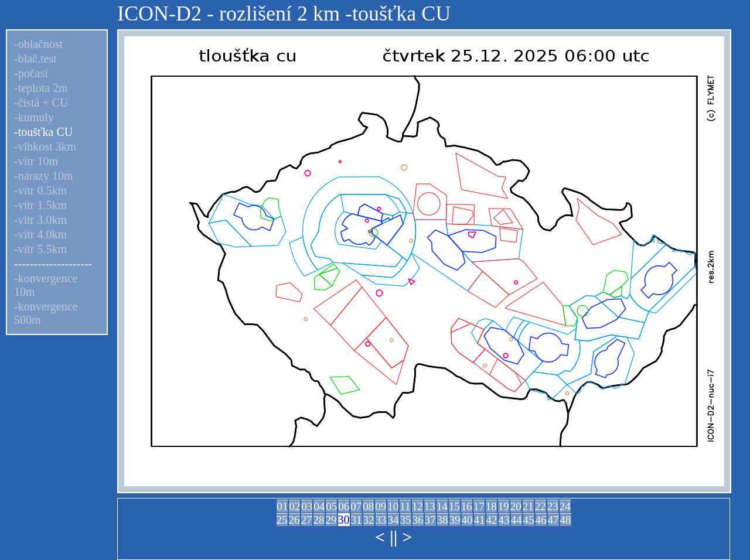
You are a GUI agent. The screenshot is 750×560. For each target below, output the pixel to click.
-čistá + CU (41, 103)
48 (566, 520)
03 (307, 506)
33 (381, 520)
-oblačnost (38, 44)
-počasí (31, 73)
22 (541, 506)
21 (528, 506)
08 (368, 506)
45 (529, 520)
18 (491, 506)
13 (430, 506)
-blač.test (35, 59)
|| (393, 537)
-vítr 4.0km (40, 234)
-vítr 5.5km (40, 249)
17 (479, 506)
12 (417, 506)
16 (467, 506)
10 (393, 506)
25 (282, 520)
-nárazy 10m (44, 176)
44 (517, 520)
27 (307, 520)
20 (516, 506)
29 (331, 520)
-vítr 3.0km (40, 220)
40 (467, 520)
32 (369, 520)
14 (442, 506)
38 (443, 520)
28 (319, 520)
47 (553, 520)
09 (381, 506)
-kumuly (34, 117)
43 (504, 520)
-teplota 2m (41, 88)
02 (294, 506)
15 (454, 506)
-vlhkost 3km (45, 146)
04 (319, 506)
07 (356, 506)
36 (418, 520)
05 (331, 506)
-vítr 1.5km (40, 205)
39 (455, 520)
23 (553, 506)
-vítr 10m (36, 161)
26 (294, 520)
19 (504, 506)
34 (393, 520)
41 (480, 520)
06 (344, 506)
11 (405, 506)
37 (430, 520)
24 (565, 506)
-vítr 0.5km (40, 190)
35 (406, 520)
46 (541, 520)
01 (282, 506)
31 (357, 520)
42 (492, 520)
